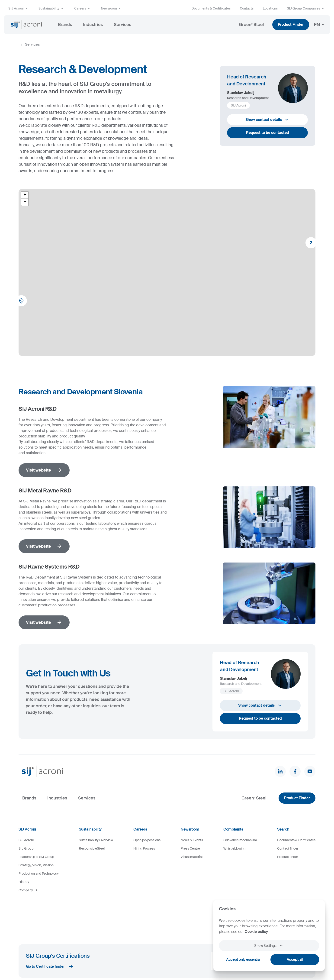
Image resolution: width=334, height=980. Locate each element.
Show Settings (269, 946)
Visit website (44, 470)
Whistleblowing (234, 848)
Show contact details (268, 120)
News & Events (192, 840)
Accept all (295, 959)
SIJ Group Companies (306, 8)
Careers (83, 8)
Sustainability (52, 8)
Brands (65, 25)
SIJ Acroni (19, 8)
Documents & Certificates (211, 8)
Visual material (192, 857)
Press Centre (190, 848)
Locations (270, 8)
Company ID (28, 890)
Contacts (247, 8)
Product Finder (291, 24)
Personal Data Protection (122, 962)
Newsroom (112, 8)
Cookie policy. (257, 932)
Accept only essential (243, 959)
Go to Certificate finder (50, 930)
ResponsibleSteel (92, 848)
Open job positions (147, 840)
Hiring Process (144, 848)
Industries (93, 25)
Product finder (288, 857)
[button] (23, 302)
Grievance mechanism (240, 840)
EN (320, 25)
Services (122, 25)
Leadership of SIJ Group (36, 857)
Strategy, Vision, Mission (36, 865)
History (24, 882)
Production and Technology (39, 873)
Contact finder (288, 848)
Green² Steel (251, 25)
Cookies (77, 962)
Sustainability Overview (96, 840)
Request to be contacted (268, 133)
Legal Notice (94, 962)
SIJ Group (26, 848)
